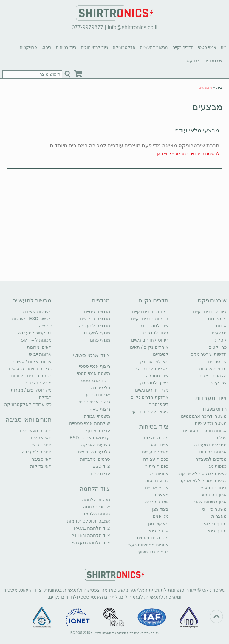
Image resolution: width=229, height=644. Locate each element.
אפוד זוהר (159, 445)
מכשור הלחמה (96, 499)
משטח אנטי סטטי (93, 373)
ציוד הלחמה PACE (92, 528)
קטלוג (221, 340)
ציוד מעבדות (211, 398)
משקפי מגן (158, 523)
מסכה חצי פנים (154, 438)
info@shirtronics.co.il (132, 27)
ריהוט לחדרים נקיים (150, 340)
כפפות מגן (217, 466)
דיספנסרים (158, 404)
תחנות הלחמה (96, 514)
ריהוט (46, 47)
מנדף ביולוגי (215, 523)
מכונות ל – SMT (36, 340)
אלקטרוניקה (124, 47)
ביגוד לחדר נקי (154, 333)
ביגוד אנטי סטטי (95, 380)
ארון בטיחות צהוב (210, 502)
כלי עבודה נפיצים (94, 452)
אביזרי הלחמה (96, 507)
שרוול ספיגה (157, 502)
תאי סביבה (41, 459)
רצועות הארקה (96, 445)
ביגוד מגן (160, 509)
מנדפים (101, 300)
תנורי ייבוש (42, 445)
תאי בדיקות (41, 466)
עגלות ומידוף (98, 430)
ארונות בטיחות (213, 452)
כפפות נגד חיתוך (153, 552)
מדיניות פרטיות (213, 368)
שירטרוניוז (213, 61)
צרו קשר (192, 61)
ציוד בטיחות (66, 47)
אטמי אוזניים (157, 488)
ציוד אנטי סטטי (92, 355)
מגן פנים (160, 516)
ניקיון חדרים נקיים (152, 390)
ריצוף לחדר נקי (154, 383)
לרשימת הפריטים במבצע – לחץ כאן (188, 154)
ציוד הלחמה (95, 489)
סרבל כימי (159, 530)
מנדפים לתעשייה (94, 326)
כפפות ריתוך (157, 466)
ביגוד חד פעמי (214, 488)
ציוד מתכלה (157, 376)
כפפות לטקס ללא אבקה (203, 473)
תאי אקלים (41, 438)
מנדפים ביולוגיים (95, 318)
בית (224, 47)
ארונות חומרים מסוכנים (205, 430)
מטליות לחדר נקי (152, 368)
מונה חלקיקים (38, 383)
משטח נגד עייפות (211, 423)
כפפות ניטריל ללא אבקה (203, 480)
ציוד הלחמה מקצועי (91, 542)
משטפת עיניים (155, 452)
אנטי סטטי (207, 47)
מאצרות (219, 516)
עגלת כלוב (100, 473)
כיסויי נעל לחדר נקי (150, 411)
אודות (221, 326)
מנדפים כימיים (97, 311)
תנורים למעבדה (37, 452)
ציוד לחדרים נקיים (151, 326)
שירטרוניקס (212, 300)
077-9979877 (87, 27)
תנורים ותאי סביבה (29, 420)
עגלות (221, 438)
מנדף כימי (217, 530)
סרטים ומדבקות (95, 459)
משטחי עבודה (97, 416)
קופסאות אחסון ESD (90, 438)
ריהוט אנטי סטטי (94, 402)
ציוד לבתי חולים (95, 47)
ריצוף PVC (100, 409)
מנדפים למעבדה (211, 459)
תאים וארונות (39, 347)
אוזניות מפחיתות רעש (148, 545)
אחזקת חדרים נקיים (149, 397)
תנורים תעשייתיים (36, 430)
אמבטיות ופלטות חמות (89, 521)
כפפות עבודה (156, 459)
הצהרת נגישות (213, 376)
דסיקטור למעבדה (35, 333)
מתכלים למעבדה (210, 445)
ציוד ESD (101, 466)
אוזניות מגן (158, 473)
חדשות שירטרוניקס (209, 354)
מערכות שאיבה (37, 311)
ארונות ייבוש (40, 354)
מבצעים (207, 107)
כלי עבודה (100, 388)
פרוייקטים (28, 47)
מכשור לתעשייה (154, 47)
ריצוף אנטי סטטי (95, 366)
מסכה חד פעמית (153, 538)
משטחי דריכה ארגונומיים (204, 416)
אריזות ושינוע (98, 395)
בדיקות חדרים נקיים (150, 318)
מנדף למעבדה (96, 333)
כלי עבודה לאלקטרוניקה (28, 404)
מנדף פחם (100, 340)
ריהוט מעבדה (214, 409)
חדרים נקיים (183, 47)
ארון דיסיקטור (214, 495)
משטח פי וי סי (214, 509)
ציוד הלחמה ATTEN (91, 535)
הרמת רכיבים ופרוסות (31, 376)
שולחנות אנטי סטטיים (90, 423)
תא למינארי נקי (154, 361)
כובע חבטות (157, 480)
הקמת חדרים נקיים (150, 311)
